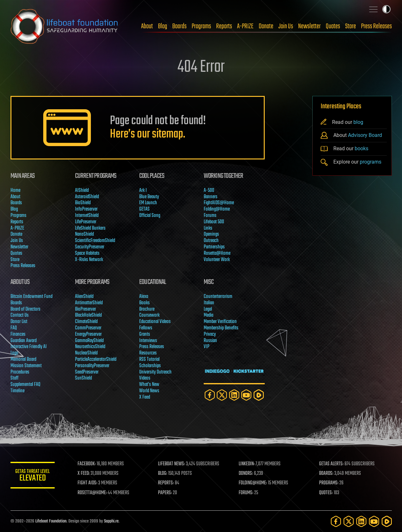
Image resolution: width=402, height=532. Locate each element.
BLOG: (163, 474)
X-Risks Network (89, 260)
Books (144, 303)
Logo (14, 353)
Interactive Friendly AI (29, 347)
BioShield (82, 203)
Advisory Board (365, 135)
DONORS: (246, 474)
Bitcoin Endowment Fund (31, 297)
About (147, 26)
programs (371, 162)
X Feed (145, 397)
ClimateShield (86, 322)
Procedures (20, 372)
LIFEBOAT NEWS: (172, 464)
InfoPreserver (86, 209)
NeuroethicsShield (90, 347)
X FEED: (84, 474)
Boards (179, 26)
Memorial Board (23, 360)
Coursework (149, 315)
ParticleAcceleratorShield (95, 360)
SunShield (83, 378)
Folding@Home (216, 209)
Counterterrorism (218, 297)
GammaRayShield (89, 341)
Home (15, 191)
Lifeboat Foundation (51, 521)
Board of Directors (25, 309)
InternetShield (86, 216)
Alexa (144, 297)
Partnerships (214, 247)
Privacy (209, 334)
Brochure (147, 309)
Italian (209, 303)
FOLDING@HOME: (253, 483)
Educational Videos (155, 322)
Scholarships (150, 366)
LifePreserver (85, 222)
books (361, 148)
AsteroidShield (87, 197)
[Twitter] (222, 395)
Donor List (19, 322)
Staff (14, 378)
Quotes (333, 26)
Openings (211, 234)
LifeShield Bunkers (90, 228)
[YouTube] (246, 395)
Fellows (146, 328)
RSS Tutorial (149, 360)
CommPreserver (88, 328)
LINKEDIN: (247, 464)
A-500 (209, 191)
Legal (208, 309)
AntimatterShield (89, 303)
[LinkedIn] (234, 395)
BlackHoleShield (88, 315)
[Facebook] (209, 395)
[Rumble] (258, 395)
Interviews (148, 341)
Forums (210, 216)
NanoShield (84, 234)
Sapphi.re (111, 521)
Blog (163, 26)
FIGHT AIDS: (88, 483)
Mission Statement (26, 366)
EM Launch (148, 203)
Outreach (211, 241)
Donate (266, 26)
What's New (149, 385)
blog (358, 122)
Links (208, 228)
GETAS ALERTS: (331, 464)
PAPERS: (165, 493)
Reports (224, 26)
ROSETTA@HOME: (92, 493)
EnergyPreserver (88, 334)
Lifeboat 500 (214, 222)
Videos (145, 378)
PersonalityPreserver (92, 366)
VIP (206, 347)
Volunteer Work (216, 260)
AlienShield (84, 297)
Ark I (143, 191)
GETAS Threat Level (33, 476)
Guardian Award (24, 341)
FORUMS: (246, 493)
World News (149, 391)
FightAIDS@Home (218, 203)
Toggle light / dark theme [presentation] (386, 9)
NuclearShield (86, 353)
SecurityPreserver (89, 247)
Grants (145, 334)
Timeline (17, 391)
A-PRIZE (245, 26)
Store (351, 26)
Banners (210, 197)
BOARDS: (326, 474)
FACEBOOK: (87, 464)
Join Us (286, 26)
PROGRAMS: (329, 483)
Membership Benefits (221, 328)
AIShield (82, 191)
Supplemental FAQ (25, 385)
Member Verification (220, 322)
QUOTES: (326, 493)
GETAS (144, 209)
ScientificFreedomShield (95, 241)
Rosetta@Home (217, 253)
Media (208, 315)
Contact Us (20, 315)
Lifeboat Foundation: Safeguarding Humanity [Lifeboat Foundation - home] (65, 26)
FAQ (14, 328)
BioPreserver (85, 309)
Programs (201, 26)
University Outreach (155, 372)
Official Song (150, 216)
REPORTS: (166, 483)
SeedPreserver (86, 372)
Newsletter (309, 26)
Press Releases (376, 26)
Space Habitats (87, 253)
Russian (210, 341)
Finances (18, 334)
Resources (148, 353)
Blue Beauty (149, 197)
